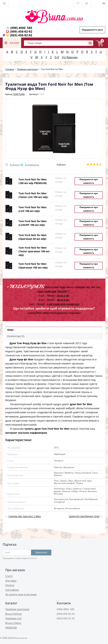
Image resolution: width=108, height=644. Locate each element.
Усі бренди (70, 57)
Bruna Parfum (14, 614)
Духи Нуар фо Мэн (21, 359)
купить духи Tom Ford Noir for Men (47, 429)
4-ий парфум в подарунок (63, 304)
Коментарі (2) (16, 336)
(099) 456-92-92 (21, 31)
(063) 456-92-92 (21, 35)
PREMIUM (11, 628)
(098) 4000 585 (21, 28)
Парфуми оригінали (17, 609)
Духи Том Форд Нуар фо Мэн (28, 343)
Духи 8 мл (63, 300)
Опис (10, 330)
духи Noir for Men (81, 404)
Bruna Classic (13, 623)
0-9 (57, 57)
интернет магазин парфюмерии (26, 433)
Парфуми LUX (13, 618)
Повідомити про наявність (89, 181)
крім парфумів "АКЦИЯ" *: (54, 291)
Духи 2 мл (63, 296)
